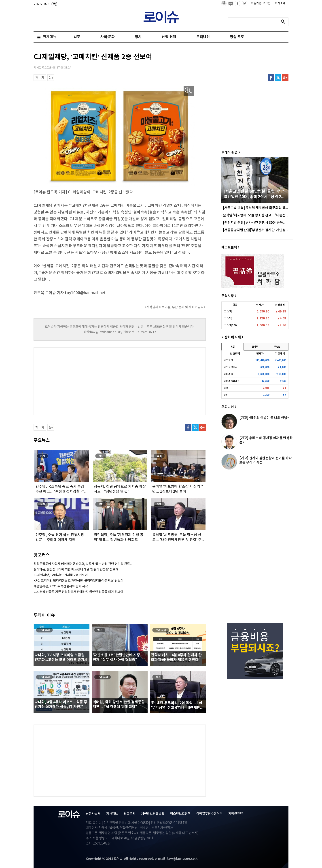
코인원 (277, 347)
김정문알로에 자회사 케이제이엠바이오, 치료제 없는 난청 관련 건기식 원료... (83, 564)
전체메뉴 (50, 37)
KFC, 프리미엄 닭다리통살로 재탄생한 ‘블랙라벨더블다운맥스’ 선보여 (78, 581)
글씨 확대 (43, 78)
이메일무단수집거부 (209, 814)
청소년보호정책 (180, 814)
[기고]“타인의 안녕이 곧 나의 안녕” (264, 418)
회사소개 (279, 3)
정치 (138, 37)
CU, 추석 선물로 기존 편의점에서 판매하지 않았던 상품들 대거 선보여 (78, 592)
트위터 (278, 78)
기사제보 (112, 814)
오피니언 (203, 37)
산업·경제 (169, 37)
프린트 (51, 78)
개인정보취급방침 (153, 814)
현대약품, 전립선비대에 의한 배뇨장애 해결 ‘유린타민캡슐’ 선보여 (76, 570)
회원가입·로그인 (261, 3)
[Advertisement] (78, 381)
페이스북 (271, 78)
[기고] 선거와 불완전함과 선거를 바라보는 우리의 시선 (266, 460)
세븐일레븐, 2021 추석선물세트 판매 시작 (61, 586)
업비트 (255, 347)
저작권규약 (236, 814)
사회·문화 (108, 37)
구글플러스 (285, 78)
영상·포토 (237, 37)
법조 (77, 37)
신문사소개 (93, 814)
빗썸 (233, 347)
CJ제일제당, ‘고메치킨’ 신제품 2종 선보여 (61, 575)
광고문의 (129, 814)
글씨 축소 (37, 78)
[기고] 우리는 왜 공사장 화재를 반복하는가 (266, 440)
